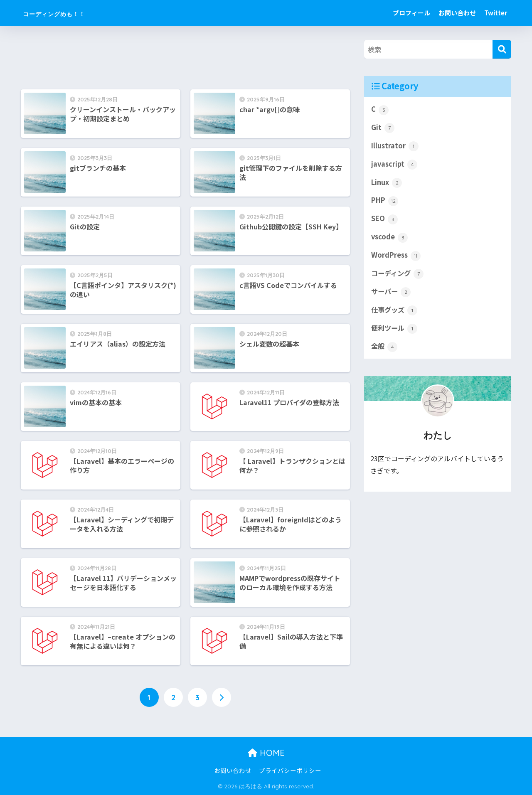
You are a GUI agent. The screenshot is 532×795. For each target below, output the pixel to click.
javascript (395, 165)
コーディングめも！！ (74, 13)
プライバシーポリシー (290, 771)
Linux (387, 184)
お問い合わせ (457, 13)
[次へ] (222, 698)
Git (383, 128)
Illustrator (395, 147)
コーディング (399, 277)
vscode (390, 240)
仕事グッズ (395, 314)
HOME (266, 753)
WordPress (397, 258)
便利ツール (395, 332)
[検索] (502, 49)
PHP (385, 203)
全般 (385, 351)
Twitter (496, 13)
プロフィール (411, 13)
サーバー (392, 295)
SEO (385, 221)
